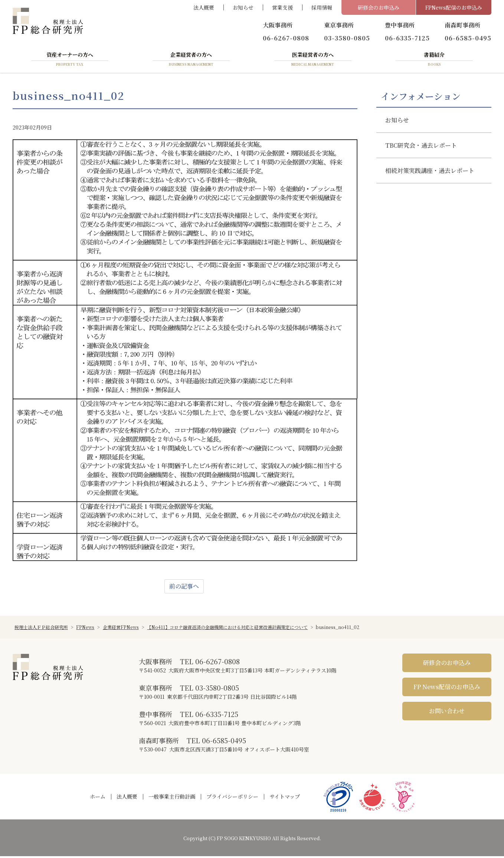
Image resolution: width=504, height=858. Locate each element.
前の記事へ (184, 588)
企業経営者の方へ (191, 60)
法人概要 (204, 7)
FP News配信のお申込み (447, 689)
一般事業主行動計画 (172, 798)
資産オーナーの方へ (70, 60)
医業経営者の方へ (313, 60)
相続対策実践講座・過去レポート (430, 172)
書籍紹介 (434, 60)
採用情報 (322, 7)
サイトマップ (285, 798)
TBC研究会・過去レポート (421, 147)
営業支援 (282, 7)
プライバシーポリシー (232, 798)
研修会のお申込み (379, 7)
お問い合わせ (447, 713)
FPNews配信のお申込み (454, 7)
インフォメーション (421, 98)
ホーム (98, 798)
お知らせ (243, 7)
